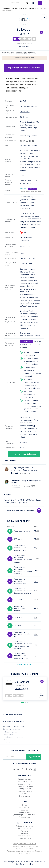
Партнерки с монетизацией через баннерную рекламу (23, 591)
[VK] (18, 769)
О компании (8, 53)
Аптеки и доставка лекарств (15, 726)
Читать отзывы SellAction (24, 454)
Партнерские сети (22, 531)
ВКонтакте (25, 112)
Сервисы (25, 810)
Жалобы (32, 53)
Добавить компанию (25, 826)
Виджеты (25, 834)
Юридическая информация (25, 844)
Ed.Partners (22, 682)
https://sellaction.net (29, 106)
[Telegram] (14, 769)
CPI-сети (17, 626)
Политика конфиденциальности (24, 846)
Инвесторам (24, 813)
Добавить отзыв (40, 3)
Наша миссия (25, 808)
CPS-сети (18, 618)
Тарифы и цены (24, 836)
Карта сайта (25, 854)
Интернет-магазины (11, 729)
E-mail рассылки (25, 789)
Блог (24, 794)
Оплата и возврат (24, 838)
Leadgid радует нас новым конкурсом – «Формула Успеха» (24, 469)
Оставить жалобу (24, 782)
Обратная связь (24, 817)
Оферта (38, 851)
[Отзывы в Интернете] (5, 3)
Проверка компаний (25, 787)
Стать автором (24, 784)
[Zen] (27, 769)
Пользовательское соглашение (21, 851)
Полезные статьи (25, 791)
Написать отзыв (25, 779)
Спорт (7, 742)
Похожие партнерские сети (24, 58)
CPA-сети (18, 539)
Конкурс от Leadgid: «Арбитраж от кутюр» (26, 482)
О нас (24, 805)
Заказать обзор (25, 829)
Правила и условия (25, 849)
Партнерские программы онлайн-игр (22, 634)
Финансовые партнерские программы (19, 609)
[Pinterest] (22, 769)
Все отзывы (24, 796)
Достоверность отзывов (24, 815)
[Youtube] (31, 769)
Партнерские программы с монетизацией (20, 581)
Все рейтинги (24, 665)
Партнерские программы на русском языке (20, 548)
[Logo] (24, 19)
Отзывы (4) (21, 53)
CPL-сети (18, 600)
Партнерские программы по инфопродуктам (21, 656)
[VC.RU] (35, 769)
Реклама (25, 831)
